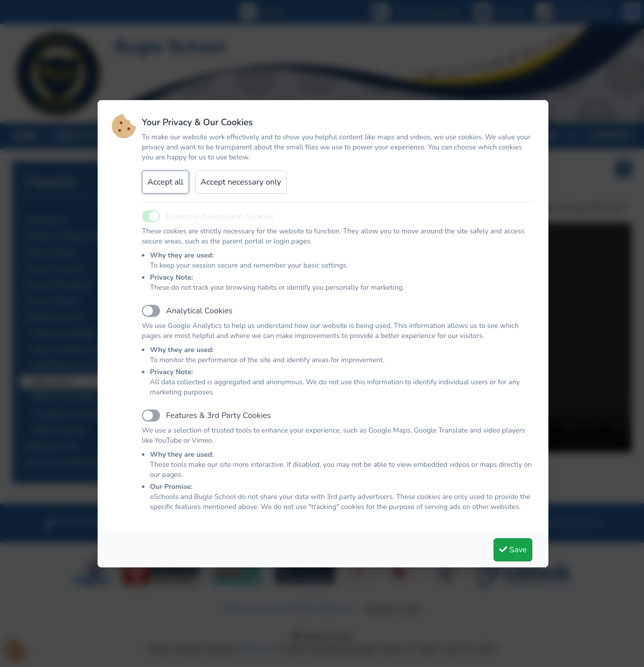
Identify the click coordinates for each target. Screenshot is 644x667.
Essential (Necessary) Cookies (220, 216)
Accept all (166, 182)
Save (513, 550)
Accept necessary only (241, 182)
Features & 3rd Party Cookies (218, 415)
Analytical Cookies (199, 311)
